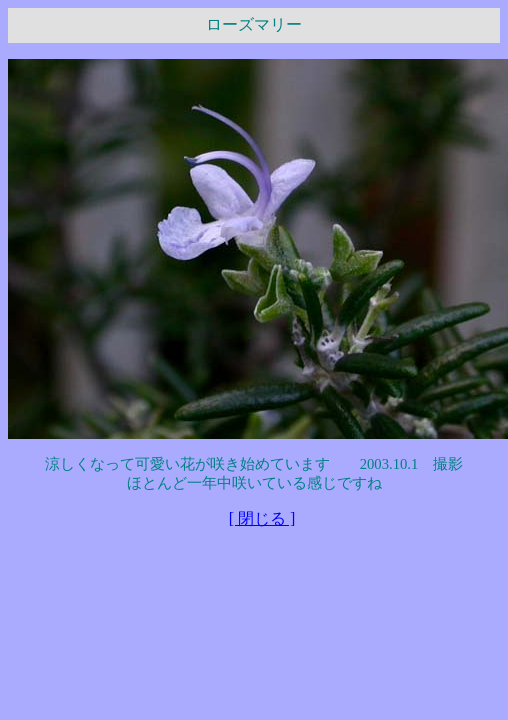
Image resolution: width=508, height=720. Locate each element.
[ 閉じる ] (262, 518)
